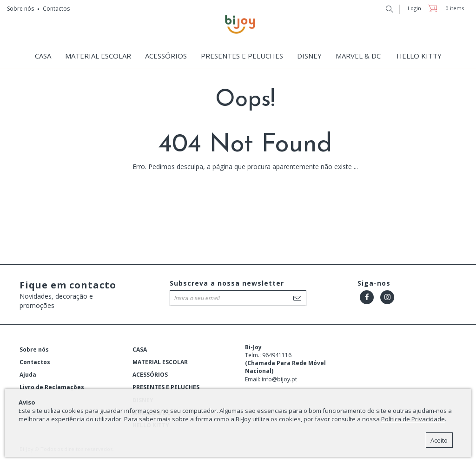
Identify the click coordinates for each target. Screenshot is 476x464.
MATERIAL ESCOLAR (98, 56)
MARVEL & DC (358, 56)
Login (414, 8)
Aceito (439, 440)
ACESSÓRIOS (166, 56)
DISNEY (309, 56)
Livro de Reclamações (52, 387)
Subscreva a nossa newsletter (227, 283)
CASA (43, 56)
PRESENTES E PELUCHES (242, 56)
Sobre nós (20, 9)
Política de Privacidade (413, 419)
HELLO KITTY (419, 56)
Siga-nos (374, 283)
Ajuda (28, 375)
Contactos (56, 9)
